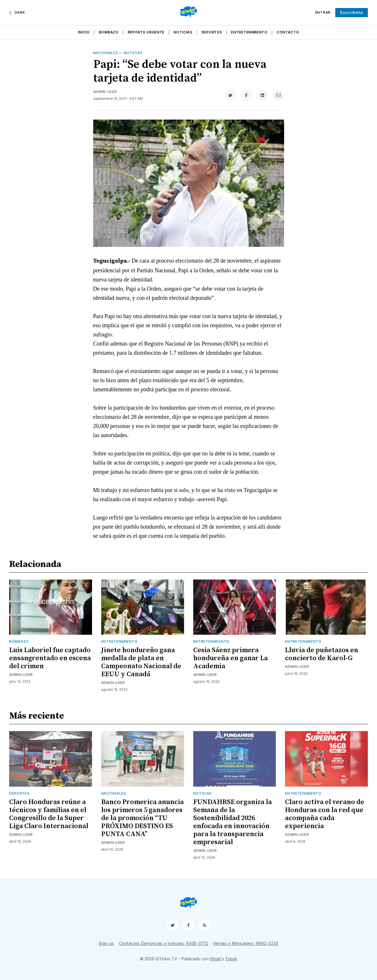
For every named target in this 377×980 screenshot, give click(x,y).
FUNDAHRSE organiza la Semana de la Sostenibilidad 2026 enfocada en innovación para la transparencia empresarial (233, 822)
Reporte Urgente (146, 32)
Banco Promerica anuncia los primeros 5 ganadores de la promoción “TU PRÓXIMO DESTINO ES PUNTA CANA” (142, 818)
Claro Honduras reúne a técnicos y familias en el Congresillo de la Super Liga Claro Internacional (49, 814)
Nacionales (106, 53)
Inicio (84, 32)
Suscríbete (352, 12)
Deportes (212, 32)
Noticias (183, 32)
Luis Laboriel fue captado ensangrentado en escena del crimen (50, 658)
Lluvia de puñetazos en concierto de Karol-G (322, 654)
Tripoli (231, 959)
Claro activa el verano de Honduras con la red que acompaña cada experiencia (325, 814)
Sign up (106, 943)
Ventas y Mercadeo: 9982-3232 (246, 943)
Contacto (288, 32)
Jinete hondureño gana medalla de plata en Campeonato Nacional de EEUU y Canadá (141, 662)
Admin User (105, 92)
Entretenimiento (249, 32)
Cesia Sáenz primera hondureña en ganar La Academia (231, 658)
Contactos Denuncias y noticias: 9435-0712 (164, 943)
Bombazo (109, 32)
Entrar (323, 12)
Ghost (215, 959)
